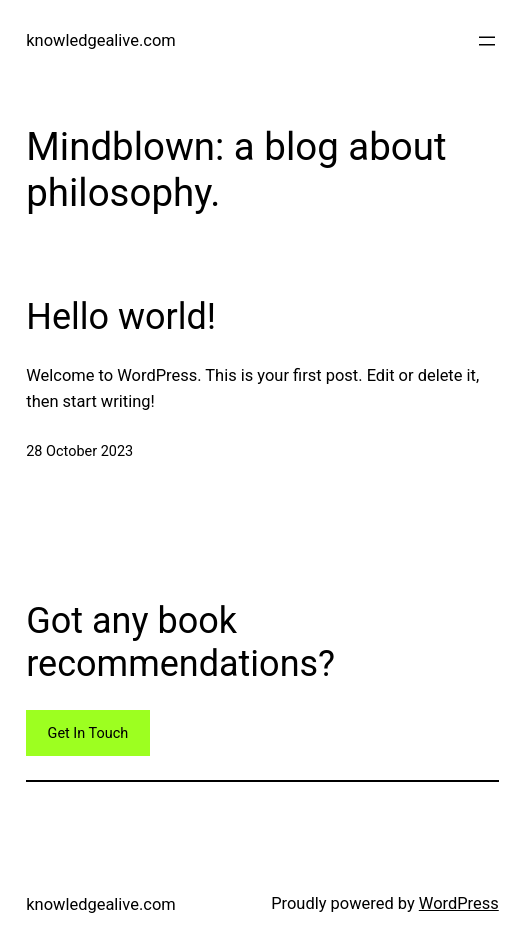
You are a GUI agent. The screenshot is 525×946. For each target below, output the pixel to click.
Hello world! (121, 317)
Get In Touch (88, 733)
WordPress (459, 903)
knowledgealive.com (100, 40)
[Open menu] (487, 41)
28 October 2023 (79, 451)
